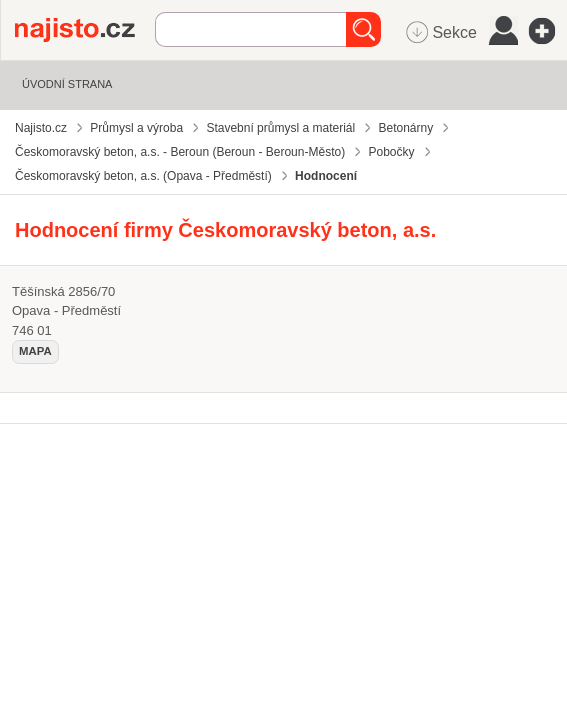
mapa (35, 351)
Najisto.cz (85, 30)
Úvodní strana (67, 84)
